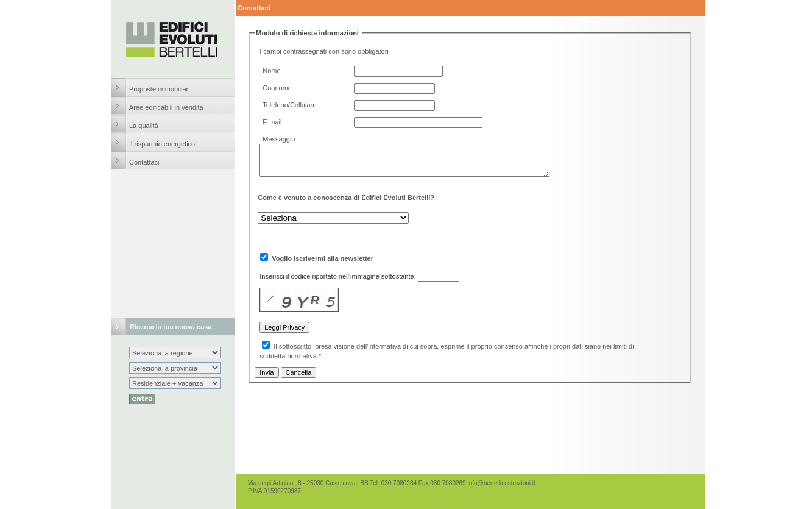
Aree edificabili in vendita (166, 107)
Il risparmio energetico (162, 144)
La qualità (144, 126)
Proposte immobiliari (160, 89)
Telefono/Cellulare (289, 105)
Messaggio (279, 139)
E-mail (272, 122)
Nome (271, 71)
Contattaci (144, 162)
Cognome (277, 88)
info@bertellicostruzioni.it (501, 483)
